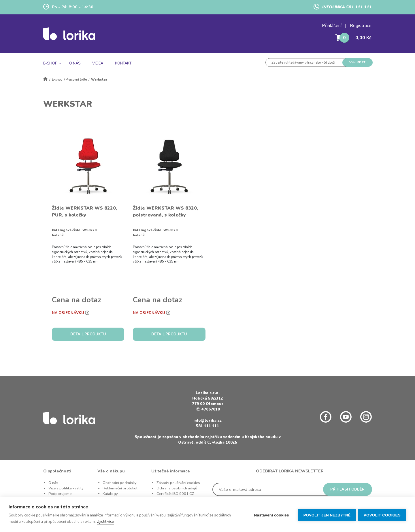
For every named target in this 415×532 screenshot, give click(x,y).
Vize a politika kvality (66, 488)
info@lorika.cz (207, 421)
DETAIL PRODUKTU (88, 334)
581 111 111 (207, 426)
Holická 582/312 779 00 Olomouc (208, 401)
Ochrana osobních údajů (177, 488)
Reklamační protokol (120, 488)
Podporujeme (60, 494)
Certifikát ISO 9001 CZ (175, 494)
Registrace (361, 26)
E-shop (57, 80)
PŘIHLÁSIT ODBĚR (347, 489)
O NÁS (75, 63)
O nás (53, 483)
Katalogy (110, 494)
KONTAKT (123, 63)
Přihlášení (332, 26)
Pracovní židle (76, 80)
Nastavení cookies (270, 515)
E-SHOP (50, 63)
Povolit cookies (382, 515)
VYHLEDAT (357, 62)
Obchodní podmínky (120, 483)
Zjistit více (105, 522)
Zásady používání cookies (178, 483)
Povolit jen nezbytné (326, 515)
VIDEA (98, 63)
